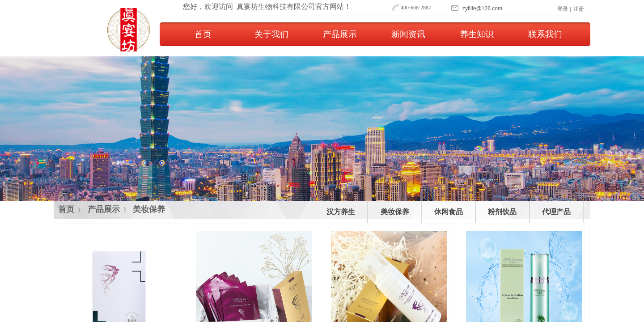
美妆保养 (149, 209)
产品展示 (340, 34)
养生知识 (477, 34)
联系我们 (545, 34)
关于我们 (271, 34)
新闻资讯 (408, 34)
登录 (563, 9)
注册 (579, 9)
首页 (203, 34)
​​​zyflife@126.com (482, 8)
